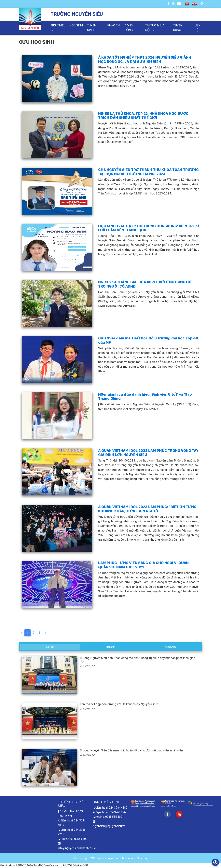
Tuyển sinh (92, 28)
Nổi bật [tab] (50, 647)
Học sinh (76, 25)
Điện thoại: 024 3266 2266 (110, 812)
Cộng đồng (129, 28)
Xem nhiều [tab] (171, 647)
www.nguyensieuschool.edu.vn (118, 859)
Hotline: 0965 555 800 (73, 839)
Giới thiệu (58, 25)
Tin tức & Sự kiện (154, 28)
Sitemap (142, 859)
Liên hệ (198, 28)
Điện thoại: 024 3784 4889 (110, 808)
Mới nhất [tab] (110, 647)
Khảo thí (114, 25)
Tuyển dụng (178, 28)
